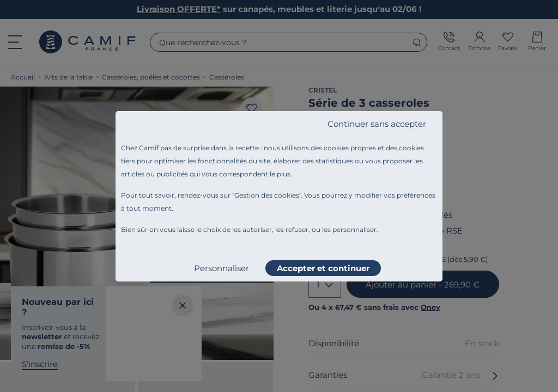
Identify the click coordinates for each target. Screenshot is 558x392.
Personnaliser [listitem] (222, 268)
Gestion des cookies (267, 195)
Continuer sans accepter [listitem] (377, 124)
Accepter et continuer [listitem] (323, 268)
